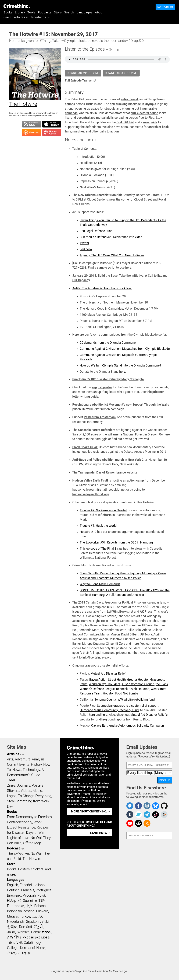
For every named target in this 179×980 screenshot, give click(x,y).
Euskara (42, 911)
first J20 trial (125, 122)
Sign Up (165, 780)
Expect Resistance (21, 827)
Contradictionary (20, 822)
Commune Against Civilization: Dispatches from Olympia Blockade (125, 349)
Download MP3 (83, 73)
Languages (85, 12)
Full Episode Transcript (81, 80)
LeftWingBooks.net (120, 612)
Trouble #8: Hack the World (98, 526)
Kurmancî (27, 948)
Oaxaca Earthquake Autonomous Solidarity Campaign (127, 726)
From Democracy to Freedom (29, 817)
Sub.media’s (88, 237)
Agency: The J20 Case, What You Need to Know (112, 255)
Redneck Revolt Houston (133, 689)
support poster (102, 387)
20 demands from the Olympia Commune (108, 343)
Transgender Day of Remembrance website (108, 472)
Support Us (165, 7)
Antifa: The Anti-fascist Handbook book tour (102, 288)
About (99, 12)
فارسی (37, 916)
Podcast (13, 848)
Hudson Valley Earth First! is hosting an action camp (108, 480)
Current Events (18, 764)
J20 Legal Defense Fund (96, 231)
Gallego (13, 948)
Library (20, 12)
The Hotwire (32, 859)
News (17, 770)
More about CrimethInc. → (91, 811)
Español (26, 885)
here (128, 268)
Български (16, 906)
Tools (31, 12)
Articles (13, 754)
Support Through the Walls (151, 405)
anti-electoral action (144, 113)
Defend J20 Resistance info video (120, 237)
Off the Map (32, 843)
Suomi (28, 901)
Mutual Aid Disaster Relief (108, 674)
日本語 (40, 901)
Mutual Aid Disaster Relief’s (149, 715)
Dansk (36, 932)
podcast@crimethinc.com (40, 116)
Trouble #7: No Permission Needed (103, 510)
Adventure (23, 759)
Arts (10, 759)
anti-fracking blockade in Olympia (133, 104)
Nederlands (16, 922)
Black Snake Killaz (85, 447)
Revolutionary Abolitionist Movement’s (99, 405)
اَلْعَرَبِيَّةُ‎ (38, 927)
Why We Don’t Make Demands (100, 584)
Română (26, 927)
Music (37, 791)
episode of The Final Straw (104, 549)
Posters (38, 785)
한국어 (12, 927)
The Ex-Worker (18, 853)
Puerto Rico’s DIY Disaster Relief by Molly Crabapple (108, 379)
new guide (150, 122)
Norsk (41, 948)
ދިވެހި (38, 942)
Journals (24, 785)
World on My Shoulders (105, 684)
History (36, 764)
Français (28, 890)
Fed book (86, 249)
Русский (29, 895)
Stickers (13, 791)
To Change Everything (35, 796)
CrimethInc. (17, 6)
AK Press (146, 612)
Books (8, 12)
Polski (42, 895)
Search (69, 12)
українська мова (36, 937)
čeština (29, 911)
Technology (31, 770)
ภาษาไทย (14, 937)
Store (58, 12)
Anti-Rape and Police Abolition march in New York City (110, 460)
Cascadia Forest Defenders (97, 430)
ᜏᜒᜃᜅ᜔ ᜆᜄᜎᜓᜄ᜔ (19, 953)
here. (123, 372)
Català (29, 942)
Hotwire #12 (88, 532)
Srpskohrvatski (37, 922)
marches (78, 131)
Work (38, 822)
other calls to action (105, 131)
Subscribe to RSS (32, 124)
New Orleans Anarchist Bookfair (100, 195)
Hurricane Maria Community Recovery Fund (109, 710)
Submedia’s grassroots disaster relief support (128, 706)
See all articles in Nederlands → (27, 17)
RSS (22, 755)
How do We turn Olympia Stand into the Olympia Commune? (120, 365)
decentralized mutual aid (94, 118)
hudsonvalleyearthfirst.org (91, 494)
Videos (26, 791)
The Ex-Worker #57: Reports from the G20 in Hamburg (116, 542)
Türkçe (25, 916)
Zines (11, 785)
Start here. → (100, 833)
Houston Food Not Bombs (121, 693)
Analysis (38, 759)
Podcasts (45, 12)
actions (70, 104)
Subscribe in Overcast (32, 132)
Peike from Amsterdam (100, 417)
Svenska (23, 932)
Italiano (39, 885)
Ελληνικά (14, 901)
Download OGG (121, 73)
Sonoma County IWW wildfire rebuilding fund (125, 700)
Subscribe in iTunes (52, 124)
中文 (29, 906)
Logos (12, 796)
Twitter (84, 243)
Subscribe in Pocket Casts (52, 132)
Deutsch (13, 890)
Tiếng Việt (15, 942)
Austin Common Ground (138, 684)
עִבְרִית (47, 932)
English (13, 885)
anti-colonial (129, 99)
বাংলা (11, 932)
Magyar (13, 916)
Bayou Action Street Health (108, 680)
